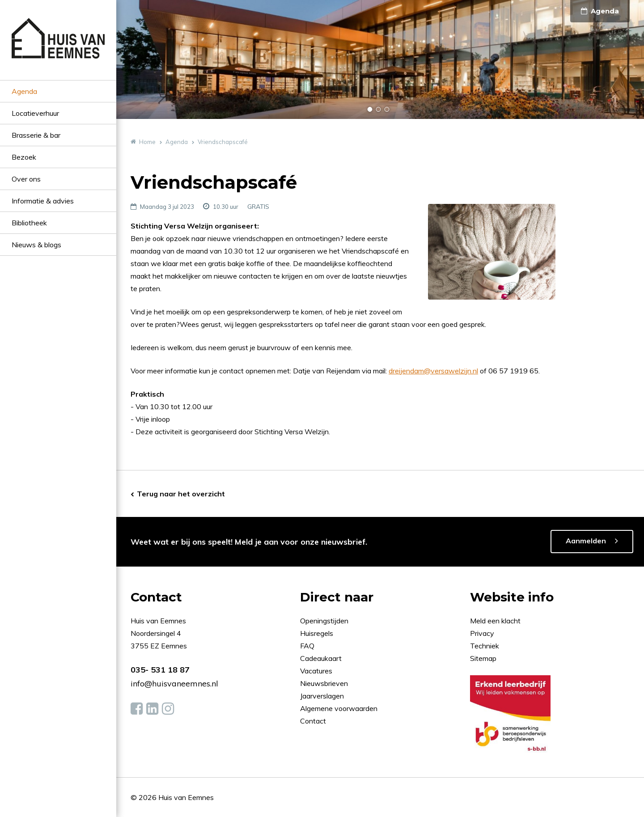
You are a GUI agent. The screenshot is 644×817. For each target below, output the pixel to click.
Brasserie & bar (36, 135)
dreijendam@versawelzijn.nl (433, 371)
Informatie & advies (43, 201)
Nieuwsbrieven (325, 683)
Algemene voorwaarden (339, 708)
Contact (313, 721)
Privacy (482, 633)
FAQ (308, 646)
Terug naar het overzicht (181, 494)
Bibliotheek (29, 223)
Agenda (24, 91)
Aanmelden (586, 541)
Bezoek (24, 157)
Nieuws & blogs (36, 245)
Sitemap (483, 658)
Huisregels (318, 633)
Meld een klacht (495, 621)
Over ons (26, 179)
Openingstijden (324, 621)
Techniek (485, 646)
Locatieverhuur (35, 113)
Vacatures (316, 671)
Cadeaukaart (322, 658)
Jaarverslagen (323, 696)
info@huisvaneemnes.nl (174, 684)
